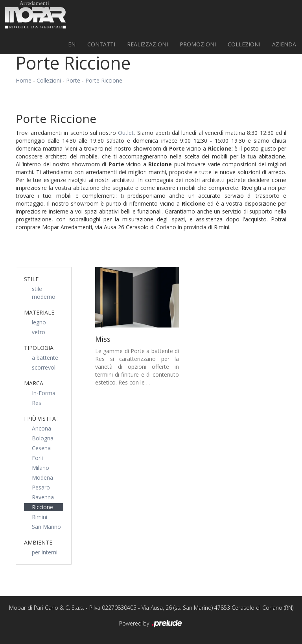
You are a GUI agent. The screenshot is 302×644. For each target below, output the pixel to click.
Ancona (41, 428)
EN (72, 44)
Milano (41, 468)
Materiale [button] (39, 312)
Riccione (42, 507)
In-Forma (44, 393)
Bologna (43, 438)
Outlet (126, 133)
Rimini (40, 517)
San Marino (46, 527)
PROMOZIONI (198, 44)
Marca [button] (34, 383)
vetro (39, 332)
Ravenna (43, 497)
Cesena (41, 448)
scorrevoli (44, 367)
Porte (73, 80)
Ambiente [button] (38, 542)
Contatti (101, 44)
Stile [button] (31, 279)
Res (37, 403)
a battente (45, 358)
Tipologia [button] (39, 348)
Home (24, 80)
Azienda (284, 44)
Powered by (151, 624)
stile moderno (44, 293)
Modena (42, 477)
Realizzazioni (147, 44)
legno (39, 322)
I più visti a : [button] (41, 419)
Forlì (37, 458)
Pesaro (41, 487)
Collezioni (244, 44)
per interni (45, 552)
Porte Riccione (104, 80)
